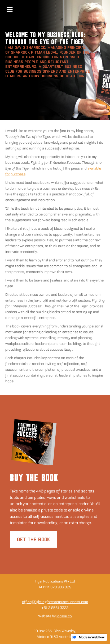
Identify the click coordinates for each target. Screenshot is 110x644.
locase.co (64, 616)
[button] (10, 10)
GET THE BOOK (34, 539)
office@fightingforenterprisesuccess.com (55, 602)
